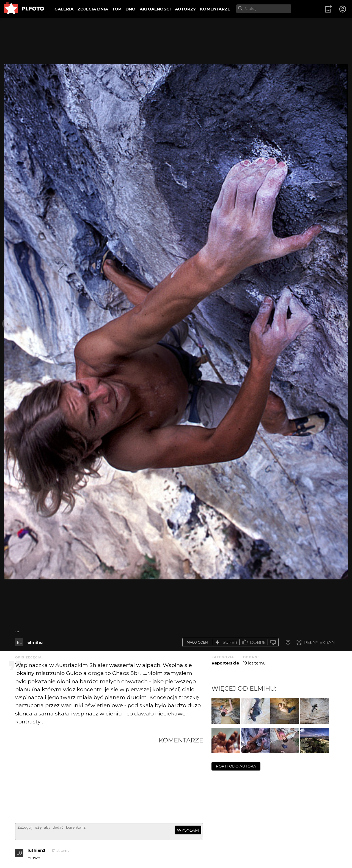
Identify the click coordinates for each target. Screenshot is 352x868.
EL (19, 642)
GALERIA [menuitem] (64, 9)
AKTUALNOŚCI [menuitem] (155, 9)
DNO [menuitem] (130, 9)
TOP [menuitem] (117, 9)
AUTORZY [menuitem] (185, 9)
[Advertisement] (87, 778)
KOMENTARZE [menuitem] (215, 9)
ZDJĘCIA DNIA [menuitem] (93, 9)
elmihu (35, 642)
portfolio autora (236, 766)
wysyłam (188, 830)
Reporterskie (225, 663)
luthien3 (36, 853)
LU (19, 855)
